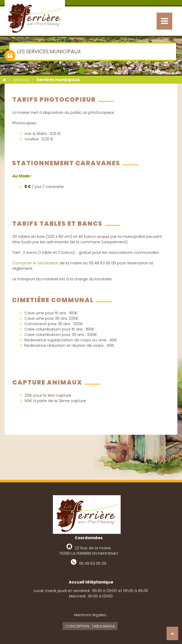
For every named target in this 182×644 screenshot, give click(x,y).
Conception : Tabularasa (90, 626)
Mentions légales (90, 615)
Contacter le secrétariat (35, 263)
